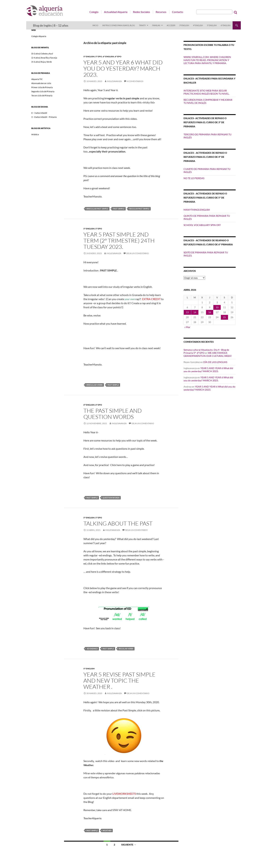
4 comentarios (135, 81)
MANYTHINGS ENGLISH (197, 210)
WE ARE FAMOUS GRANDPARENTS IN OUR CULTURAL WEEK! (208, 354)
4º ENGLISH (198, 25)
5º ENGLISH (212, 25)
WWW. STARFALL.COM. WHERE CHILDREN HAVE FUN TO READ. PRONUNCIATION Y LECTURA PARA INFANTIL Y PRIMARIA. (207, 60)
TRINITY (142, 25)
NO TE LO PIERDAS (194, 178)
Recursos (161, 12)
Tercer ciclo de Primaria (42, 96)
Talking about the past (118, 523)
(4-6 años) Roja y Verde (42, 62)
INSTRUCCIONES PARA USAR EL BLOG (119, 25)
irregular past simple (97, 209)
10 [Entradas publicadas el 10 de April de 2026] (217, 307)
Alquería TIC (37, 79)
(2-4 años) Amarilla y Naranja (44, 58)
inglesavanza (114, 81)
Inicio (95, 25)
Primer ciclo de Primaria (42, 87)
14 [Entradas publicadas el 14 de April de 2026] (195, 312)
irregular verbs (95, 385)
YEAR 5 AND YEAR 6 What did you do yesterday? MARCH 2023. (123, 68)
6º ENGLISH (226, 25)
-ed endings (92, 649)
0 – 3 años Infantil (39, 113)
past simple (119, 209)
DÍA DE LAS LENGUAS (215, 362)
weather (107, 830)
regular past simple (139, 209)
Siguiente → (129, 845)
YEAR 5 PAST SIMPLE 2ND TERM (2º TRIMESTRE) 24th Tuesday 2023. (119, 241)
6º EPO (118, 56)
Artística (35, 134)
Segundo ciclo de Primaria (43, 91)
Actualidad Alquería (116, 12)
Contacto (178, 12)
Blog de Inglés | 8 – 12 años (51, 25)
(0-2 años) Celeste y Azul (42, 54)
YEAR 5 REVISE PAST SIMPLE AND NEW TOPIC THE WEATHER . (119, 680)
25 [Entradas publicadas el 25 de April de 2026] (224, 317)
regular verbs (126, 649)
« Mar (187, 327)
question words (111, 498)
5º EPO (99, 56)
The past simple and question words (113, 414)
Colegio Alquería (39, 36)
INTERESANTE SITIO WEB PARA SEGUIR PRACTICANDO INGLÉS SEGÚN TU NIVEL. (206, 92)
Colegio (94, 12)
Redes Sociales (142, 12)
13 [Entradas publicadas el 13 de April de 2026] (187, 312)
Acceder (171, 25)
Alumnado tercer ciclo (41, 83)
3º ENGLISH (184, 25)
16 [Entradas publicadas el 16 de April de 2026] (210, 312)
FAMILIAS (156, 25)
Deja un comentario (138, 253)
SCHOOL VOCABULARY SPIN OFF (202, 225)
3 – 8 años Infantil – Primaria (44, 117)
